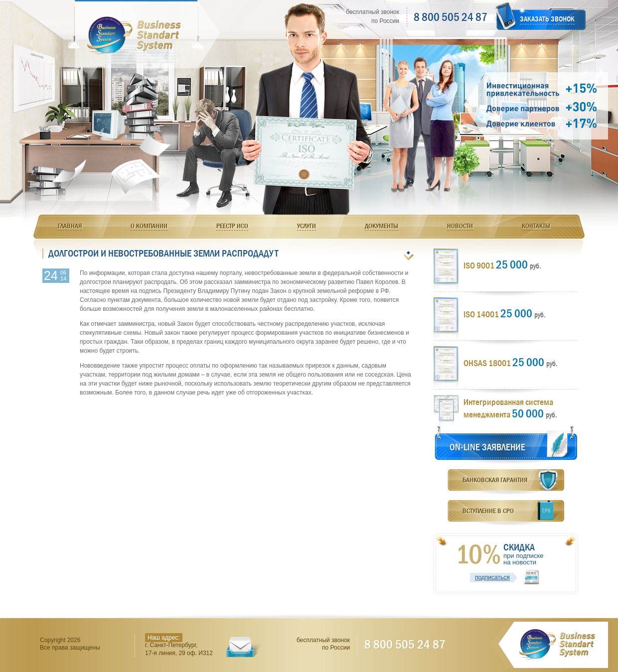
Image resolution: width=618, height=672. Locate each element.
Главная (70, 226)
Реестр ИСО (232, 226)
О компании (149, 226)
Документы (382, 226)
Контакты (536, 226)
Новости (460, 226)
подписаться (492, 577)
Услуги (307, 226)
